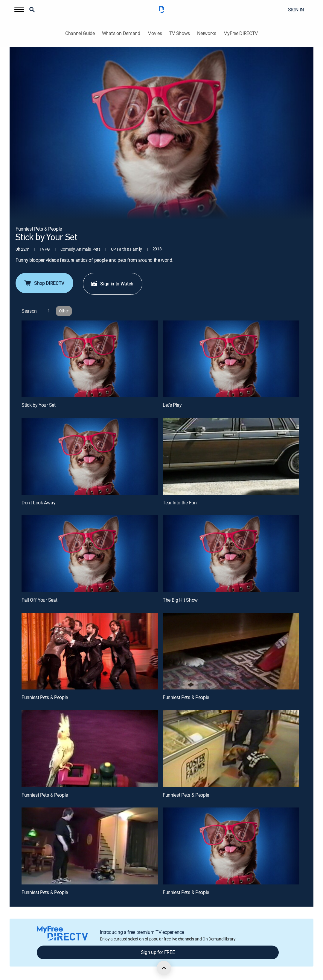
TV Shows (180, 33)
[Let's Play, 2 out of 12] (231, 359)
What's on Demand (121, 33)
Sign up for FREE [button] (158, 952)
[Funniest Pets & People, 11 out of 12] (90, 846)
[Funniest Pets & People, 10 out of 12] (231, 749)
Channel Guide (80, 33)
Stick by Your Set (39, 405)
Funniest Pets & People (45, 697)
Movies (155, 33)
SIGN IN (296, 10)
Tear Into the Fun (180, 503)
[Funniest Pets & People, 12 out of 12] (231, 846)
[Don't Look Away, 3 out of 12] (90, 456)
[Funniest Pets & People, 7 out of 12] (90, 651)
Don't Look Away (38, 503)
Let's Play (172, 405)
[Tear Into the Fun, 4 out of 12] (231, 456)
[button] (19, 10)
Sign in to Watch (112, 284)
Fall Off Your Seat (39, 600)
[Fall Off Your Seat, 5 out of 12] (90, 554)
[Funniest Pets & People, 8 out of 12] (231, 651)
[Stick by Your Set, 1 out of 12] (90, 359)
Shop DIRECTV (44, 283)
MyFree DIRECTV (241, 33)
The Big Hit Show (180, 600)
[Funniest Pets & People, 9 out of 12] (90, 749)
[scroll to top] (164, 968)
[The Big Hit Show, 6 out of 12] (231, 554)
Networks (207, 33)
